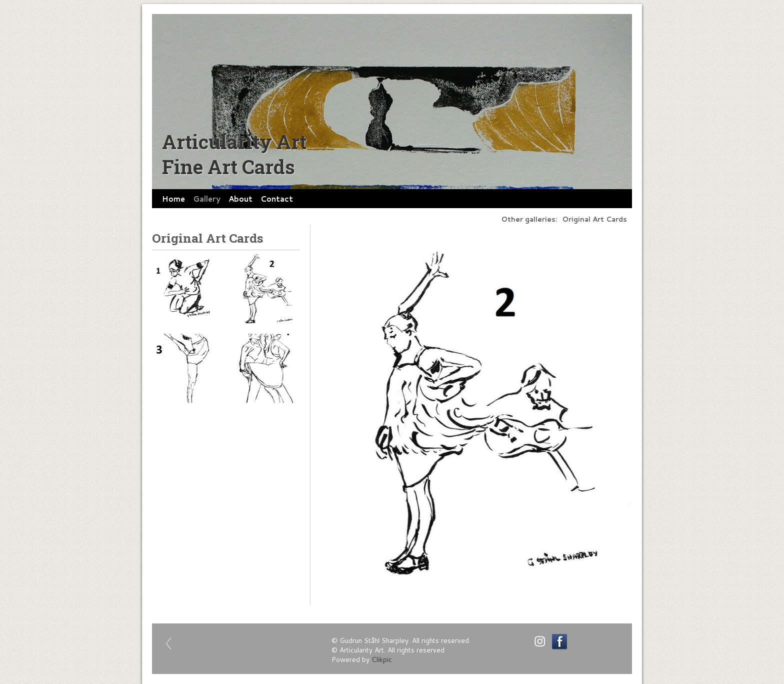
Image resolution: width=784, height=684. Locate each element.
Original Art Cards (595, 219)
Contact (277, 199)
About (240, 199)
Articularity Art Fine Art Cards (234, 154)
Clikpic (382, 659)
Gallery (207, 199)
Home (173, 199)
